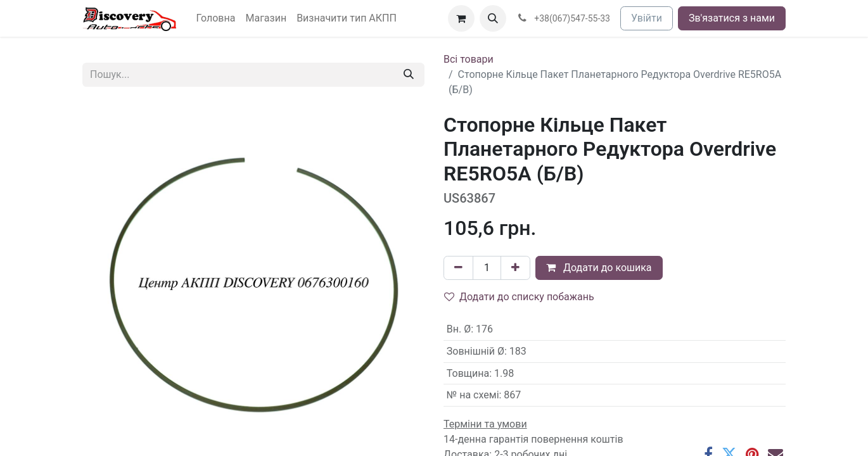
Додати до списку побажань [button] (519, 297)
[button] (493, 18)
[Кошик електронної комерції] (461, 18)
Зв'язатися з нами (732, 18)
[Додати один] (515, 268)
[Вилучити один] (458, 268)
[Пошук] (409, 75)
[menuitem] (216, 18)
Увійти (647, 18)
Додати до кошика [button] (599, 268)
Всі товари (469, 59)
